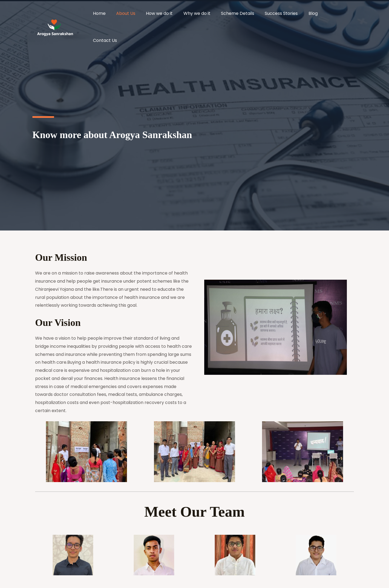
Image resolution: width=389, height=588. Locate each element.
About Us (138, 15)
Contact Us (340, 15)
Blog (315, 15)
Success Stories (285, 15)
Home (113, 15)
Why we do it (205, 15)
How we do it (169, 15)
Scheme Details (244, 15)
